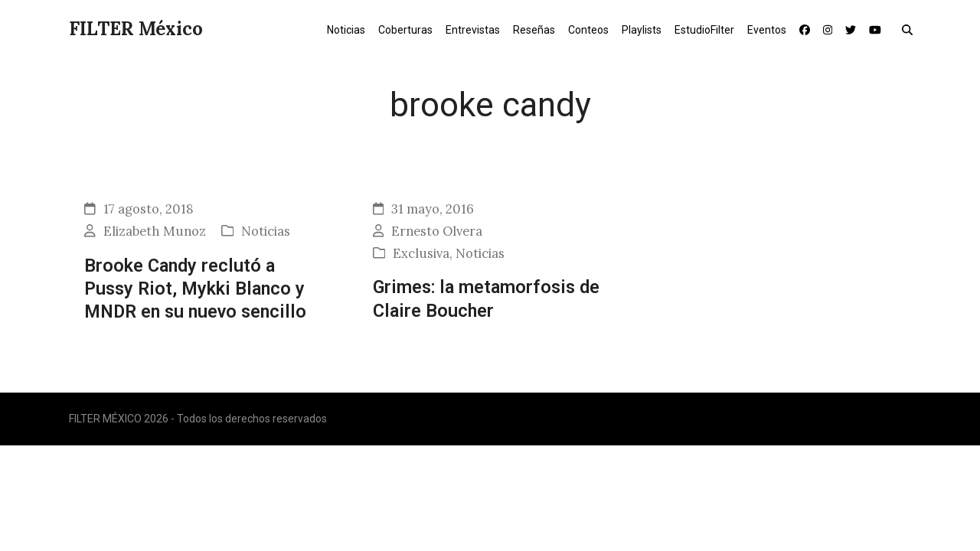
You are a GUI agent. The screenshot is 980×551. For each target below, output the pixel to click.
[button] (911, 29)
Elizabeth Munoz (155, 231)
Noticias (266, 231)
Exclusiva (421, 253)
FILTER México (136, 29)
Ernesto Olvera (437, 231)
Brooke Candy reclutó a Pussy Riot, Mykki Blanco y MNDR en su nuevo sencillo (195, 289)
